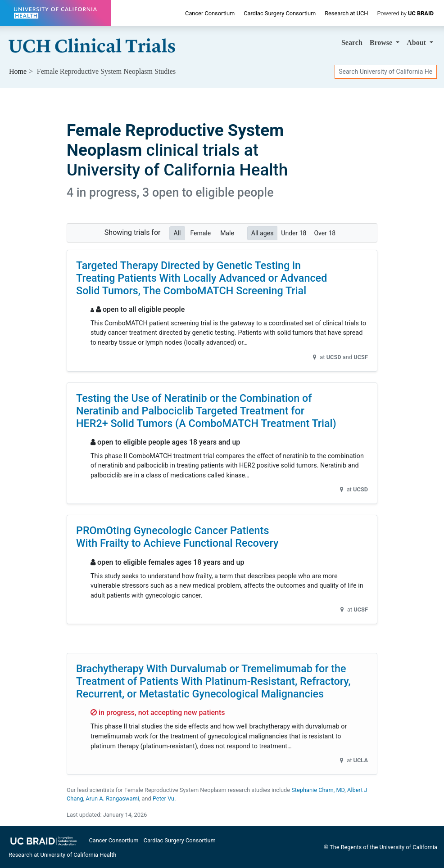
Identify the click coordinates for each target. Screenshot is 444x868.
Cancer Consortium (210, 13)
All (177, 233)
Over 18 (325, 233)
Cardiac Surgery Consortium (280, 13)
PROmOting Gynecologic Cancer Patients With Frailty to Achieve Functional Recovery (177, 537)
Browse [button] (382, 43)
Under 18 (294, 233)
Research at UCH (346, 13)
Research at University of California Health (62, 855)
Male (227, 233)
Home (18, 71)
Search (352, 43)
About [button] (417, 43)
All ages (263, 233)
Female (200, 233)
